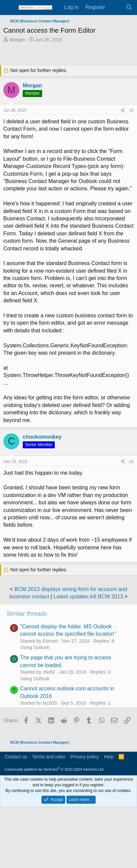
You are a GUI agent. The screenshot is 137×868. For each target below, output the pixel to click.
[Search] (129, 7)
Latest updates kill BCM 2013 (88, 596)
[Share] (123, 110)
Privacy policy (85, 757)
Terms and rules (49, 757)
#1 (131, 110)
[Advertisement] (70, 55)
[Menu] (9, 8)
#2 (131, 462)
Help (109, 757)
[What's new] (115, 7)
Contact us (16, 757)
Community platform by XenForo (54, 769)
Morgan (17, 40)
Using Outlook (35, 647)
